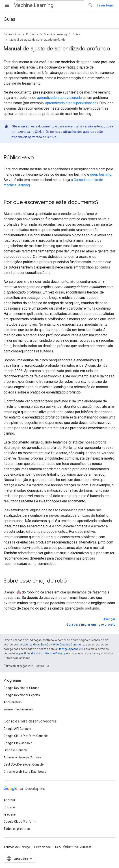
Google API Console (17, 729)
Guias (9, 19)
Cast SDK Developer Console (24, 764)
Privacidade (43, 847)
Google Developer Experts (22, 695)
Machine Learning (33, 5)
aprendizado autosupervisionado (71, 103)
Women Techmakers (18, 709)
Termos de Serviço (17, 847)
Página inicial (12, 34)
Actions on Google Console (22, 757)
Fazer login (105, 5)
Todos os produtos (17, 829)
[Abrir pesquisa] (91, 5)
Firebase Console (16, 750)
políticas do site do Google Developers (45, 653)
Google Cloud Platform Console (26, 736)
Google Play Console (18, 743)
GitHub (40, 132)
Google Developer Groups (21, 688)
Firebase (10, 814)
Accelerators (13, 702)
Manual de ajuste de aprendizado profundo (38, 40)
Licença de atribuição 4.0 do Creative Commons (53, 644)
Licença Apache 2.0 (70, 649)
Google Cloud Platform (20, 822)
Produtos (32, 34)
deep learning (101, 174)
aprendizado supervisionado (59, 98)
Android (9, 800)
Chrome (9, 807)
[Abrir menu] (7, 5)
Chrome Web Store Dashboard (25, 772)
